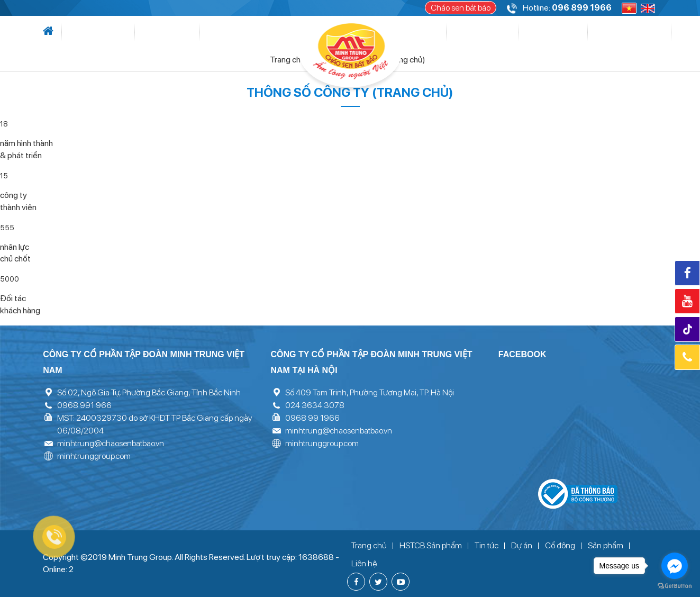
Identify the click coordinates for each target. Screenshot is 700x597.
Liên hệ (623, 32)
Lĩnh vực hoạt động (193, 32)
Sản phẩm (488, 32)
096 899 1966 (582, 8)
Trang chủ (292, 60)
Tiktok (689, 329)
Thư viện (530, 32)
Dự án (262, 32)
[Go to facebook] (675, 566)
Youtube (687, 301)
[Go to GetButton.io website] (675, 586)
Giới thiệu (88, 32)
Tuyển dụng (579, 32)
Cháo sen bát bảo (461, 8)
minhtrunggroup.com (94, 456)
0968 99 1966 (312, 418)
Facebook (687, 273)
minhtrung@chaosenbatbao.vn (111, 443)
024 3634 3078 (315, 405)
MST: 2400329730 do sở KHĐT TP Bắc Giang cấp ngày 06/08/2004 (154, 424)
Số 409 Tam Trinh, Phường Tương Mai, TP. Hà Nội (370, 392)
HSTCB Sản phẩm (431, 545)
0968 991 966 (84, 405)
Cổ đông (438, 32)
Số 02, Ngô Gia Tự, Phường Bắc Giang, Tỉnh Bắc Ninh (149, 392)
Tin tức (127, 32)
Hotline (687, 357)
